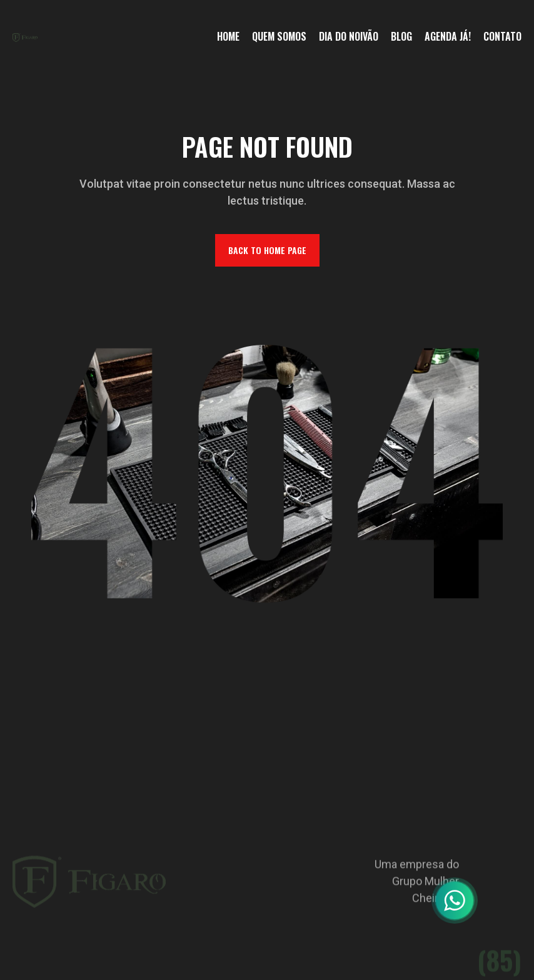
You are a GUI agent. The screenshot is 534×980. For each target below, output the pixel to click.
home (228, 36)
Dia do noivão (349, 36)
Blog (401, 36)
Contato (502, 36)
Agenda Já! (448, 36)
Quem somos (279, 36)
